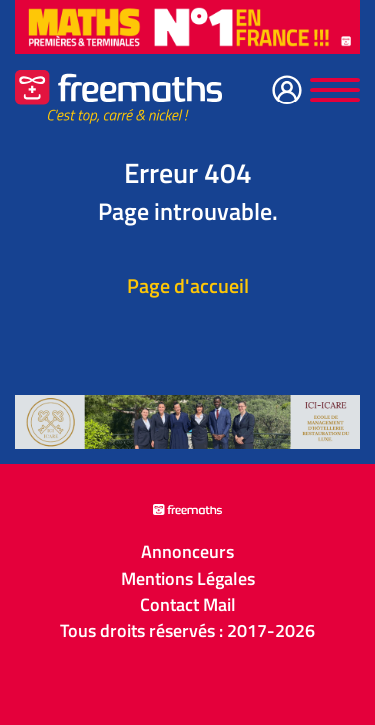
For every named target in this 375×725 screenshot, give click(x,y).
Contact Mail (188, 605)
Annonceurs (187, 552)
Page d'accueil (188, 285)
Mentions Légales (188, 579)
